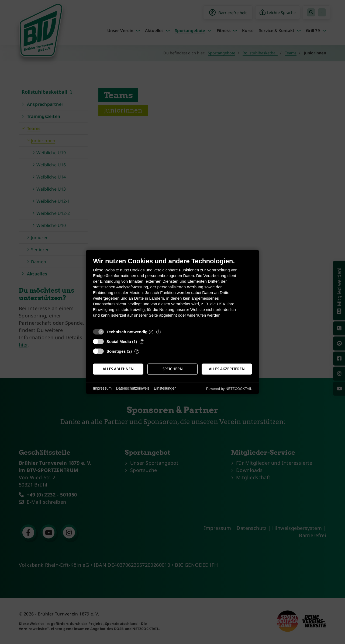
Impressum (102, 388)
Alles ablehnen (118, 369)
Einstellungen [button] (165, 388)
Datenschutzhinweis (133, 388)
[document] (172, 291)
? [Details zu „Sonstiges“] (137, 351)
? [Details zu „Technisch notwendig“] (158, 332)
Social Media (119, 342)
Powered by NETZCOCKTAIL (229, 389)
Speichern (173, 369)
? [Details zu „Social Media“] (142, 342)
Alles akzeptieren (227, 369)
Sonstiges (116, 351)
